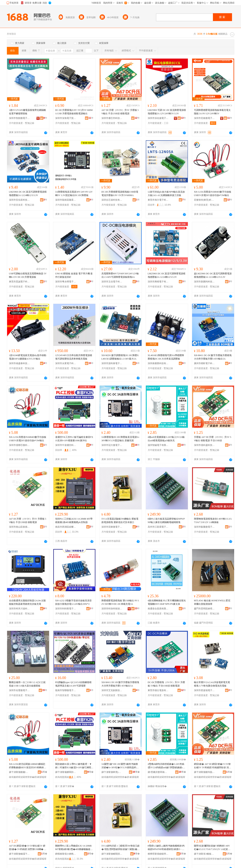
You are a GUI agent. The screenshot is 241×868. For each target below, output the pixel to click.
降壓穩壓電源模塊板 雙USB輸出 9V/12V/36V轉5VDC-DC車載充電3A (120, 602)
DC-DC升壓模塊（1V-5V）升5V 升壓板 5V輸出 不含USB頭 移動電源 (166, 684)
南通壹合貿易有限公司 (158, 609)
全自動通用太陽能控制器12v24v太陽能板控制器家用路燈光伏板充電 (27, 602)
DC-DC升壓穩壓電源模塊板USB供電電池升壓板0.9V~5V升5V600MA (120, 194)
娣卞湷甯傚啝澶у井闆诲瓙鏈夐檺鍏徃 (112, 772)
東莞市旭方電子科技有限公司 (158, 200)
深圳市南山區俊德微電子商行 (19, 527)
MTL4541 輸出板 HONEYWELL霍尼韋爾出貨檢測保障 (212, 602)
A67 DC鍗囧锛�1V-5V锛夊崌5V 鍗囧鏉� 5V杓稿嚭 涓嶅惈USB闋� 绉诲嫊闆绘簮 (28, 848)
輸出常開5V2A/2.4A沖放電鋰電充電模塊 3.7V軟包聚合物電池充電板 (212, 684)
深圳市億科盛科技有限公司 (204, 445)
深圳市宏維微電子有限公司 (204, 118)
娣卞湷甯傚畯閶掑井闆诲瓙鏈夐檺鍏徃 (112, 854)
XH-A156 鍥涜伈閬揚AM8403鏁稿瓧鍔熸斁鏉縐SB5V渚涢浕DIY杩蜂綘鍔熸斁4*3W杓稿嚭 (28, 766)
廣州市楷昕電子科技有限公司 (204, 363)
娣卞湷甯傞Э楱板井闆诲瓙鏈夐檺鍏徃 (204, 854)
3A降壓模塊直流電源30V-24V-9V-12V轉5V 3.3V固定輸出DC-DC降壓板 (74, 194)
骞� (44, 772)
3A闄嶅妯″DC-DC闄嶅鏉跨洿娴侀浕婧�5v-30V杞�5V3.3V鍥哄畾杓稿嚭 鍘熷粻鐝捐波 (120, 766)
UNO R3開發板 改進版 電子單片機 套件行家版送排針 (74, 275)
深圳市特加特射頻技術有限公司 (112, 609)
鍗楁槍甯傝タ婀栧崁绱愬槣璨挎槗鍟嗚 (66, 854)
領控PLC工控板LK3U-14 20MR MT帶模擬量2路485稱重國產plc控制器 (74, 521)
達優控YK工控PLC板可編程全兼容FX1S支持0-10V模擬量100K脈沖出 (74, 439)
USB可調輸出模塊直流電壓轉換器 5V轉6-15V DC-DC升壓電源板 (28, 275)
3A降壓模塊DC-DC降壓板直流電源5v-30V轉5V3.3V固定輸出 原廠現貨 (121, 439)
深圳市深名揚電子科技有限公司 (158, 118)
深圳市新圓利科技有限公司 (204, 282)
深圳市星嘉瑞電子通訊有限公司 (204, 690)
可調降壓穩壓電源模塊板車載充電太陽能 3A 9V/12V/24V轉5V (212, 112)
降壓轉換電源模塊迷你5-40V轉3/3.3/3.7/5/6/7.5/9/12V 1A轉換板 (213, 521)
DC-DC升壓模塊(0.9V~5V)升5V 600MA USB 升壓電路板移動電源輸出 (74, 112)
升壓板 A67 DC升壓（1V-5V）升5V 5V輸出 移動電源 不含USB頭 (213, 439)
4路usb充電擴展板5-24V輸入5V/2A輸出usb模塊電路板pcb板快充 (166, 439)
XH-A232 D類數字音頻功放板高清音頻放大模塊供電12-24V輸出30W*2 (74, 602)
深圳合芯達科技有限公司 (112, 200)
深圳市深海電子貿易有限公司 (66, 118)
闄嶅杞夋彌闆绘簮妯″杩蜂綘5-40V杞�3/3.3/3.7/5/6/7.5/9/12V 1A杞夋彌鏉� (212, 848)
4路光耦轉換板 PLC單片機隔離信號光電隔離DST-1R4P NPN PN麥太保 (167, 602)
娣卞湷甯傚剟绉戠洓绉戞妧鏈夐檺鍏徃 (204, 772)
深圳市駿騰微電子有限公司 (204, 527)
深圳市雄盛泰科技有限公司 (19, 363)
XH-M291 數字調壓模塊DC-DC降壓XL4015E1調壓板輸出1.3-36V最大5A (120, 357)
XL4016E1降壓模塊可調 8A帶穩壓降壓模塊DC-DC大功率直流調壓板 (166, 357)
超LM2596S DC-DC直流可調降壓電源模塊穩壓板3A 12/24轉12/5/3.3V (213, 275)
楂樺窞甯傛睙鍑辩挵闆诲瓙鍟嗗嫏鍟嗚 (158, 854)
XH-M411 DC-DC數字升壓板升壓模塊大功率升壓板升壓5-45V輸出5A (213, 357)
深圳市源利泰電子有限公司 (112, 363)
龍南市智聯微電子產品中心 (66, 690)
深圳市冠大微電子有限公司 (112, 445)
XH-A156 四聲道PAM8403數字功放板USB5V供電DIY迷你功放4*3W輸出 (213, 194)
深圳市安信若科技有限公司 (19, 200)
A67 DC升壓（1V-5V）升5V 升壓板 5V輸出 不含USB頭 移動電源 (120, 112)
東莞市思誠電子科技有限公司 (19, 282)
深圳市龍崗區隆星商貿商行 (66, 200)
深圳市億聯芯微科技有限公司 (19, 445)
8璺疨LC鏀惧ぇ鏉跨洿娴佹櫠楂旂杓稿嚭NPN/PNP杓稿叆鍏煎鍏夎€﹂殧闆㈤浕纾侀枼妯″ (166, 848)
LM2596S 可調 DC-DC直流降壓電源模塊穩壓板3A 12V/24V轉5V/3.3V (167, 112)
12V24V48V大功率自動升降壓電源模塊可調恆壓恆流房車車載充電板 (74, 357)
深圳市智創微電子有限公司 (19, 118)
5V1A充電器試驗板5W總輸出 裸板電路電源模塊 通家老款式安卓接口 (120, 521)
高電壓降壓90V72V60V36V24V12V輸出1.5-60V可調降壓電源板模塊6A (120, 275)
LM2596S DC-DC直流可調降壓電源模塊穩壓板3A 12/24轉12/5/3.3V (28, 194)
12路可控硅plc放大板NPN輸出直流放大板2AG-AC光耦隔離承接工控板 (166, 194)
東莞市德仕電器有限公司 (158, 690)
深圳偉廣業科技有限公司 (158, 363)
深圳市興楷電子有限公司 (158, 282)
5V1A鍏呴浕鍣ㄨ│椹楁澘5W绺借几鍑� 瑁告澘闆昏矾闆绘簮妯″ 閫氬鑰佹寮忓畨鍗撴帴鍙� (121, 848)
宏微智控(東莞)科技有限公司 (204, 200)
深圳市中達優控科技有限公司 (66, 445)
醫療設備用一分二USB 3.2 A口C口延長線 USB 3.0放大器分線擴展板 (27, 684)
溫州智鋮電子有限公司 (158, 445)
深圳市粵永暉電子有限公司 (66, 282)
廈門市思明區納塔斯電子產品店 (204, 609)
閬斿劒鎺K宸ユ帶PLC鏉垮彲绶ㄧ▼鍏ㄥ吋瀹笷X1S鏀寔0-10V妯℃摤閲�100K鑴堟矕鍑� (74, 766)
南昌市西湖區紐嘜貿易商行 (66, 527)
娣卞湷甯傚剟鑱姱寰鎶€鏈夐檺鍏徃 (19, 772)
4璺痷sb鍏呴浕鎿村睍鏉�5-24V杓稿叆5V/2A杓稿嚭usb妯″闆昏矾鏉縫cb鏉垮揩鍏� (166, 766)
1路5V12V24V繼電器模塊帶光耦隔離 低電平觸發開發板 (28, 112)
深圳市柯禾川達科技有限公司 (19, 609)
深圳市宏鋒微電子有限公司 (112, 527)
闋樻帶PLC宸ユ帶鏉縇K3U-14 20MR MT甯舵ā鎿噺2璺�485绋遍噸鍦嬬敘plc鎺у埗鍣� (74, 848)
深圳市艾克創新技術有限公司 (112, 690)
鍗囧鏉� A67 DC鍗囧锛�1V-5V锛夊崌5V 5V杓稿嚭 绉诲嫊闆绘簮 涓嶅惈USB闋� (213, 766)
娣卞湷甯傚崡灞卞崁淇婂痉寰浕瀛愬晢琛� (19, 854)
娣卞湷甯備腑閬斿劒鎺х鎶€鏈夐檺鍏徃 (66, 772)
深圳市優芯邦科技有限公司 (112, 118)
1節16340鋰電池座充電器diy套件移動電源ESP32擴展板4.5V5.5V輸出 (28, 357)
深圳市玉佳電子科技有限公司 (112, 282)
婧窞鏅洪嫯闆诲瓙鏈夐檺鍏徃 (158, 772)
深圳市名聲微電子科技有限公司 (19, 690)
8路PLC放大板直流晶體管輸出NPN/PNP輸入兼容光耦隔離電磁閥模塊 (166, 521)
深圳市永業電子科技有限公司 (66, 363)
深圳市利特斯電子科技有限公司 (66, 609)
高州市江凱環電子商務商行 (158, 527)
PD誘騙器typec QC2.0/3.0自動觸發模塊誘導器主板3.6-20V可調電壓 (73, 684)
